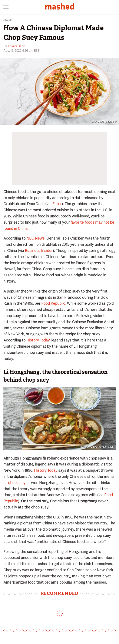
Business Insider (39, 251)
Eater (57, 204)
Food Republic (53, 303)
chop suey (17, 483)
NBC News (36, 238)
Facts (8, 20)
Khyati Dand (16, 46)
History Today (38, 340)
